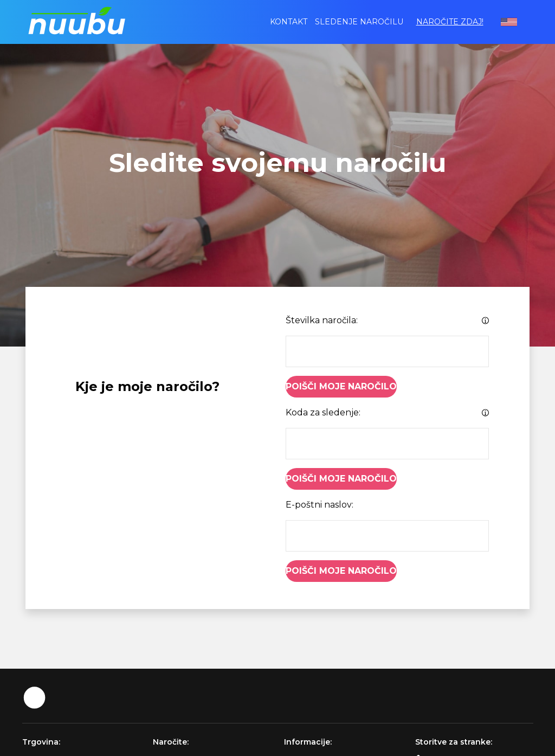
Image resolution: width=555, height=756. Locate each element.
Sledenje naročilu (359, 22)
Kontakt (289, 22)
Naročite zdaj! (450, 22)
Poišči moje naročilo (341, 386)
